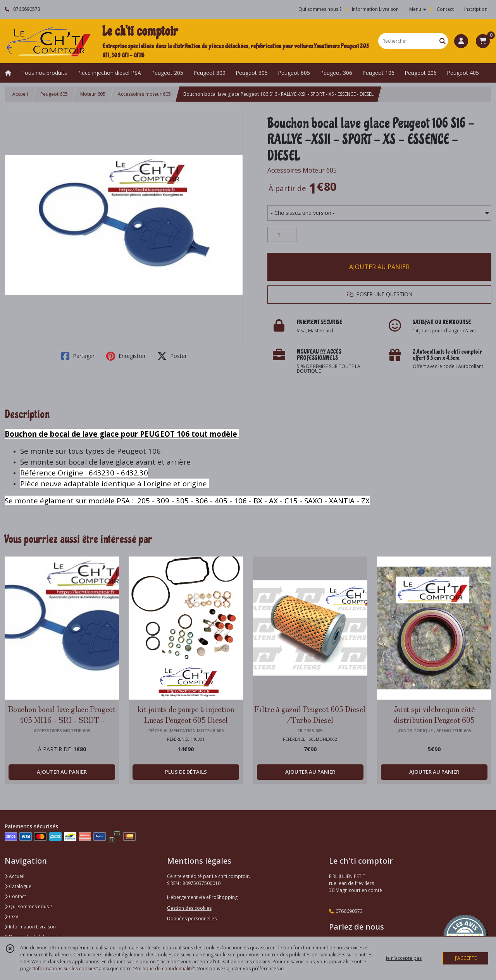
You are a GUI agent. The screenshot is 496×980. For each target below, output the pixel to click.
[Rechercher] (443, 41)
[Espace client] (461, 41)
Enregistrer (126, 356)
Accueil (20, 94)
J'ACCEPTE (466, 958)
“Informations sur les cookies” (65, 969)
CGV (11, 917)
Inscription (476, 9)
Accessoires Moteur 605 (302, 170)
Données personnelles (192, 919)
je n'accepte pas (404, 958)
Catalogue (18, 886)
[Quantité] (282, 235)
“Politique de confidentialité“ (164, 969)
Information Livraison (30, 927)
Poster (172, 356)
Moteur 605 (93, 94)
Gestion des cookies (189, 908)
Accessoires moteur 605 (144, 94)
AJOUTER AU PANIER (379, 267)
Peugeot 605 (54, 94)
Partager (78, 356)
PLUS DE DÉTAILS (186, 772)
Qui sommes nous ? (28, 907)
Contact (445, 9)
